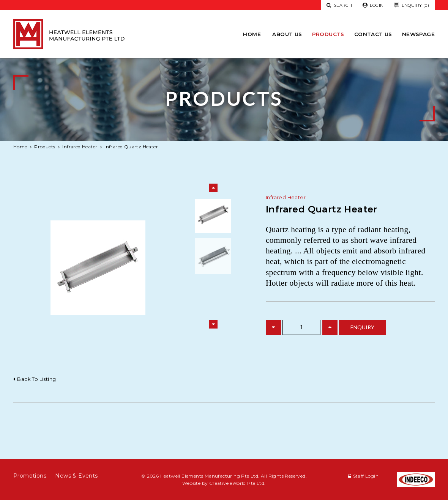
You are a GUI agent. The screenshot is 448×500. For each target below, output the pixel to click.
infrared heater (80, 147)
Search (339, 5)
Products (328, 34)
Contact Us (373, 34)
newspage (418, 34)
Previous (213, 188)
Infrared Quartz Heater (131, 147)
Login (373, 6)
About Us (287, 34)
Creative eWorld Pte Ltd (237, 483)
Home (252, 34)
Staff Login (366, 476)
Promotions (30, 476)
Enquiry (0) (412, 6)
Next (213, 324)
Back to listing (36, 379)
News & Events (76, 476)
